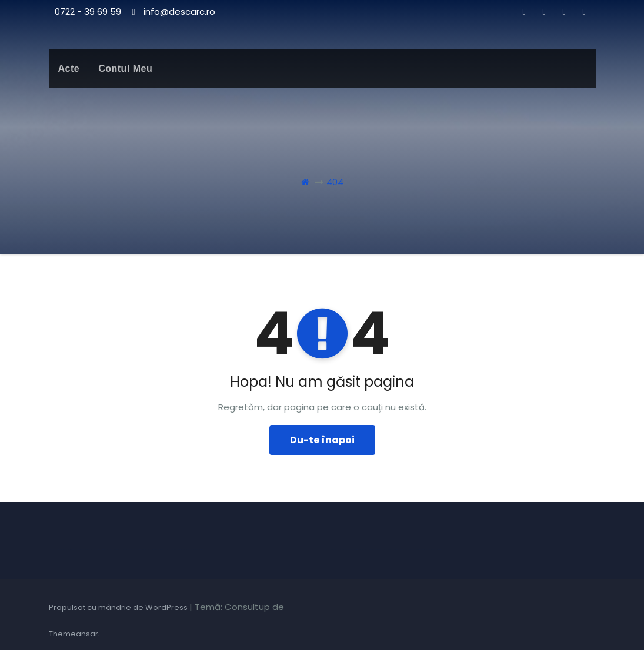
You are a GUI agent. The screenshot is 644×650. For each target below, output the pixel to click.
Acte (69, 68)
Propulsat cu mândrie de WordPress (119, 607)
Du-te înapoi (322, 440)
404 (335, 182)
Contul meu (125, 68)
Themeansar (74, 634)
